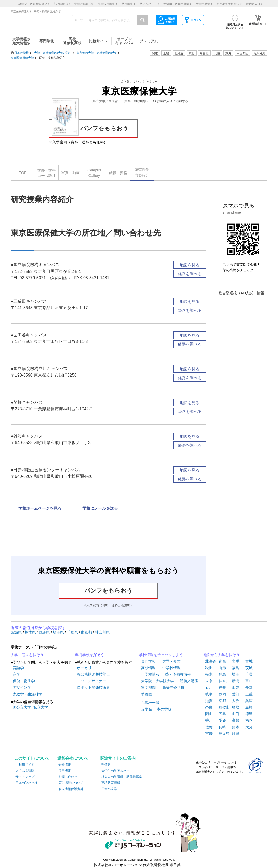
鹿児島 (224, 734)
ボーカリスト (88, 668)
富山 (249, 681)
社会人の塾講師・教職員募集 (122, 777)
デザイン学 (22, 687)
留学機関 (148, 687)
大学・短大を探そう (27, 655)
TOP (23, 173)
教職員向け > (254, 4)
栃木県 (31, 632)
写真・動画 (70, 173)
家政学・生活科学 (27, 694)
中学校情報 (171, 668)
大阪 (236, 701)
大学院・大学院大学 (158, 681)
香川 (209, 720)
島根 (249, 707)
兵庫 (249, 701)
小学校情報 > (108, 4)
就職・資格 (118, 173)
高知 (236, 720)
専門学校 (148, 661)
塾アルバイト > (150, 4)
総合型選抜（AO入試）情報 (241, 293)
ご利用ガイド (25, 765)
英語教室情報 (111, 783)
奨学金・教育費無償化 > (34, 4)
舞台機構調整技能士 (93, 674)
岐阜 (209, 694)
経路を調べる (190, 274)
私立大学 (41, 707)
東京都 (87, 632)
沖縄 (236, 734)
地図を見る (190, 265)
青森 (222, 661)
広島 (222, 714)
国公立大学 (22, 707)
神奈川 (224, 681)
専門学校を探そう (90, 655)
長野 (249, 687)
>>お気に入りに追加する (171, 101)
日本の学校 (22, 53)
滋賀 (209, 701)
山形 (222, 668)
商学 (16, 674)
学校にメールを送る (100, 508)
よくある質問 (25, 771)
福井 (222, 687)
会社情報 (65, 765)
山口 (236, 714)
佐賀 (209, 727)
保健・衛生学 (24, 681)
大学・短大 (171, 661)
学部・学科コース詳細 (47, 173)
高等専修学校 (173, 687)
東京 (209, 681)
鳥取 (236, 707)
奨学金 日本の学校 (156, 709)
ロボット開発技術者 (93, 687)
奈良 (209, 707)
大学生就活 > (204, 4)
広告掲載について (71, 783)
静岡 (222, 694)
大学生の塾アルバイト (117, 771)
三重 (249, 694)
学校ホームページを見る (40, 508)
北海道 (179, 53)
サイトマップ (25, 777)
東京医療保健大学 (22, 58)
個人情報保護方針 (71, 789)
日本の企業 (109, 789)
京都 (222, 701)
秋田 (209, 668)
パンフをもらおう (90, 127)
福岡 (249, 720)
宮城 (249, 661)
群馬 (222, 674)
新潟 (236, 681)
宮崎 (209, 734)
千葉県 (73, 632)
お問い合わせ (68, 777)
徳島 (249, 714)
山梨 (236, 687)
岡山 (209, 714)
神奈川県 (102, 632)
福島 (236, 668)
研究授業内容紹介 (142, 172)
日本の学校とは (26, 783)
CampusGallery (94, 173)
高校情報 (148, 668)
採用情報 (65, 771)
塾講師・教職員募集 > (177, 4)
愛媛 (222, 720)
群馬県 (45, 632)
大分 (249, 727)
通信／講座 (189, 681)
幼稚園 (147, 694)
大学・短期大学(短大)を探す (53, 53)
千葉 (249, 674)
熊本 (236, 727)
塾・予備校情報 (178, 674)
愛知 (236, 694)
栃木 (209, 674)
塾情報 (106, 765)
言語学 (18, 668)
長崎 (222, 727)
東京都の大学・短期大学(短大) (96, 53)
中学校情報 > (84, 4)
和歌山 (224, 707)
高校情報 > (62, 4)
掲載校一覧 (150, 703)
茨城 (249, 668)
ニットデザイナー (92, 681)
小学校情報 (150, 674)
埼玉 (236, 674)
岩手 (236, 661)
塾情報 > (129, 4)
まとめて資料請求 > (229, 4)
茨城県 (17, 632)
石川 (209, 687)
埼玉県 (59, 632)
